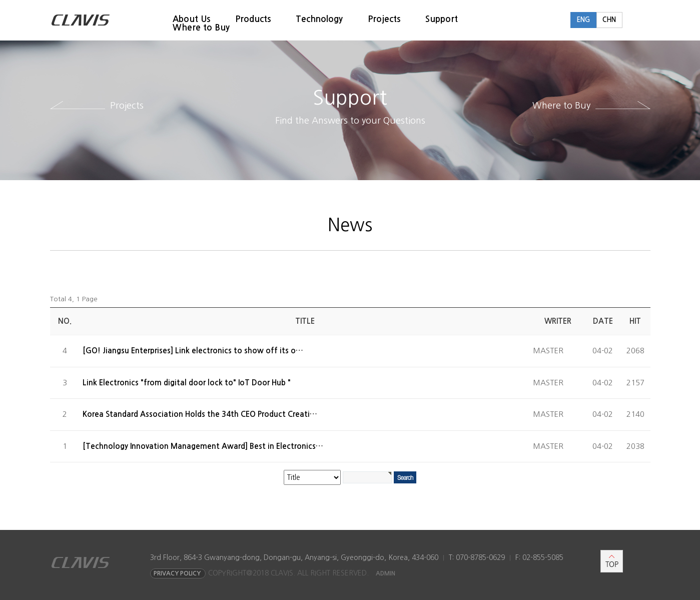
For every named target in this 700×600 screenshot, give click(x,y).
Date (603, 321)
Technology (319, 19)
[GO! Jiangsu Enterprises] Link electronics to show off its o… (193, 351)
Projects (384, 19)
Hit (635, 321)
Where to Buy (201, 28)
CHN (609, 20)
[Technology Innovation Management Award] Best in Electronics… (203, 446)
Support (442, 19)
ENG (583, 20)
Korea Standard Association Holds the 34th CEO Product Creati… (200, 414)
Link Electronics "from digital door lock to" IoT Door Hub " (187, 383)
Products (253, 19)
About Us (191, 19)
